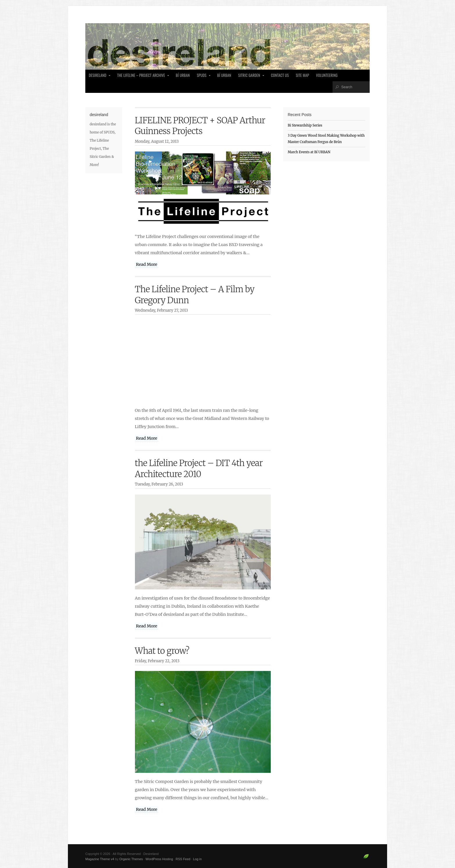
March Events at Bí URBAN (309, 152)
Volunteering (327, 75)
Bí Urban (183, 75)
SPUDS (202, 77)
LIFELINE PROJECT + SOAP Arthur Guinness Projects (200, 126)
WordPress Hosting (159, 859)
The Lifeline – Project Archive (142, 77)
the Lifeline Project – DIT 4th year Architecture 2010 (199, 469)
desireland (98, 77)
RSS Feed (183, 859)
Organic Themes (131, 859)
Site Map (302, 75)
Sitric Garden (250, 77)
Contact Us (280, 75)
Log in (197, 859)
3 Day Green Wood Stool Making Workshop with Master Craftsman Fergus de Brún (326, 139)
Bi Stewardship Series (305, 125)
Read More (147, 264)
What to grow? (162, 651)
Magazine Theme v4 (100, 859)
